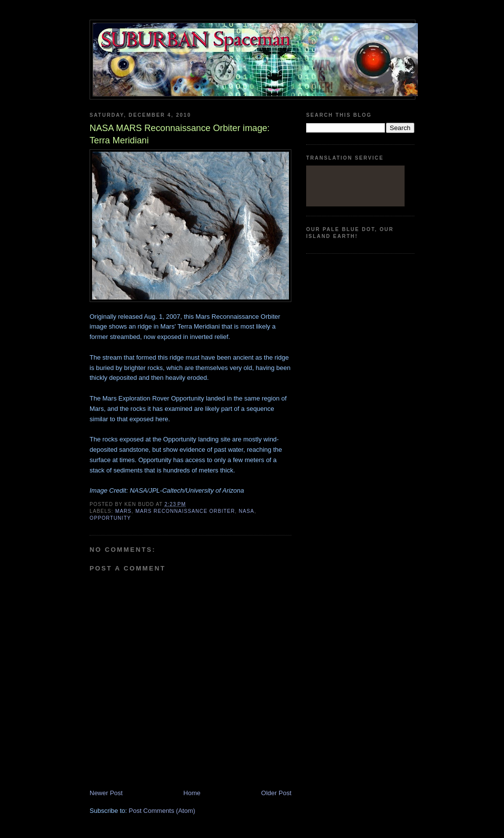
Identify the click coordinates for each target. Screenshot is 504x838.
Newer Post (106, 793)
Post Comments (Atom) (162, 811)
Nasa (247, 511)
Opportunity (110, 518)
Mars (123, 511)
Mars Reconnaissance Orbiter (185, 511)
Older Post (276, 793)
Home (192, 793)
